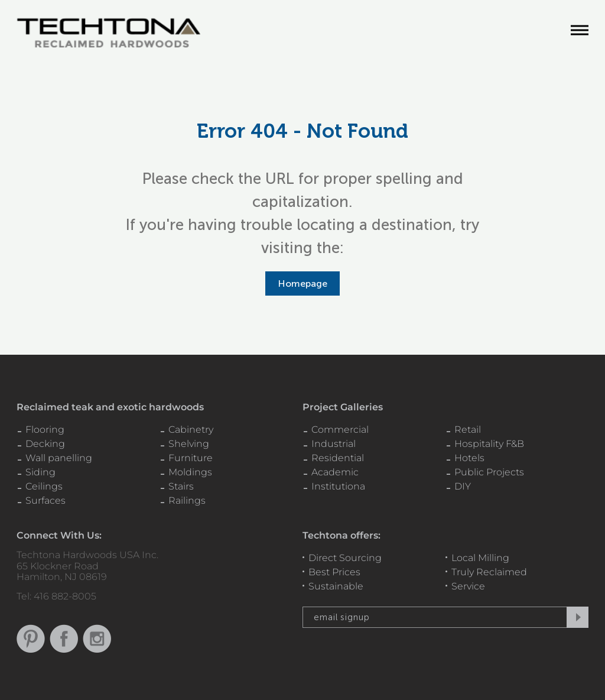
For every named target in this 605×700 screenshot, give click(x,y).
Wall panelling (59, 458)
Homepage (302, 283)
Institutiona (338, 486)
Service (468, 586)
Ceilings (44, 486)
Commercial (340, 430)
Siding (40, 472)
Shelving (189, 444)
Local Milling (480, 558)
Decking (45, 444)
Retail (468, 430)
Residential (338, 458)
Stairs (181, 486)
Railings (187, 500)
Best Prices (334, 572)
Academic (335, 472)
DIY (463, 486)
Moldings (190, 472)
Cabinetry (191, 430)
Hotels (469, 458)
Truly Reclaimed (489, 572)
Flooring (45, 430)
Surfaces (45, 500)
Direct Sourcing (345, 558)
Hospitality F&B (489, 444)
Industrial (334, 444)
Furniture (191, 458)
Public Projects (489, 472)
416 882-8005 (65, 596)
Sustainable (336, 586)
